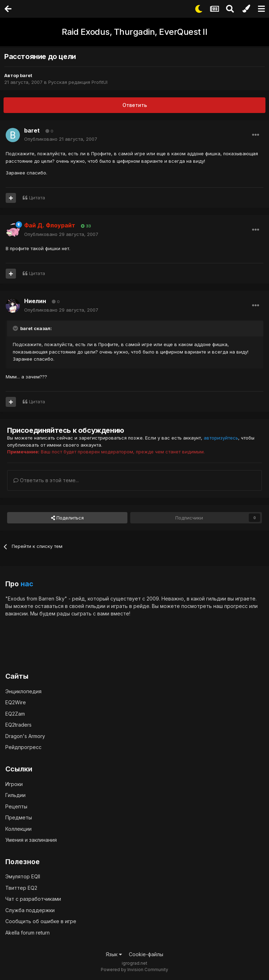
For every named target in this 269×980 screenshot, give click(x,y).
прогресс (236, 606)
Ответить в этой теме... (46, 480)
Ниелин (35, 301)
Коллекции (18, 829)
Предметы (19, 817)
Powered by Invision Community (134, 970)
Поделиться (67, 518)
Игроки (14, 784)
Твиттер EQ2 (21, 888)
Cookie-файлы (146, 954)
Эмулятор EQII (23, 876)
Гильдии (15, 795)
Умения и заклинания (31, 840)
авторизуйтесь (221, 438)
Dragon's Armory (25, 736)
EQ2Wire (16, 702)
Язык (114, 954)
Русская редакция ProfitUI (78, 82)
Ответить (135, 105)
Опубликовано (61, 139)
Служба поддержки (30, 910)
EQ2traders (18, 725)
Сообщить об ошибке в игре (41, 921)
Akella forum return (28, 933)
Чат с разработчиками (33, 899)
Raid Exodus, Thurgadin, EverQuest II (134, 32)
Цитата (37, 198)
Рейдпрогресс (23, 747)
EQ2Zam (15, 714)
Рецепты (16, 806)
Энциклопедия (23, 691)
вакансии (17, 613)
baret (26, 75)
